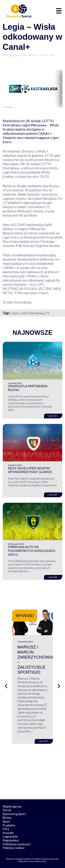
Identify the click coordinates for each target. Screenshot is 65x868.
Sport (6, 821)
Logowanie (10, 836)
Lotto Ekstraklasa (32, 313)
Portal (7, 810)
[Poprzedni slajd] (6, 686)
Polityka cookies (14, 848)
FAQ (6, 829)
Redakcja (15, 55)
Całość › (53, 416)
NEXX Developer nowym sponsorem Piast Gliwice (30, 470)
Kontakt (8, 833)
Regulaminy (11, 840)
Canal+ (15, 313)
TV (47, 313)
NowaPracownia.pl (49, 859)
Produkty (9, 825)
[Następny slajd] (59, 686)
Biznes (7, 817)
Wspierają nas (12, 806)
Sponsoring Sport (14, 814)
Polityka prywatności (17, 844)
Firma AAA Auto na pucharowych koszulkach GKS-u (32, 551)
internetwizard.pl (38, 861)
